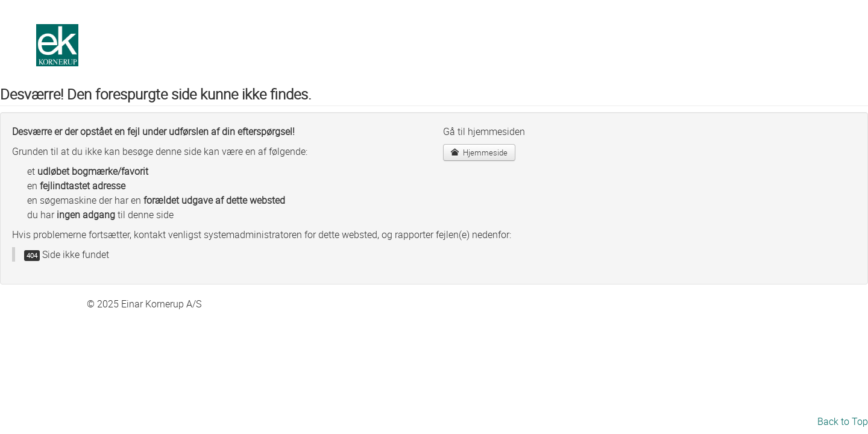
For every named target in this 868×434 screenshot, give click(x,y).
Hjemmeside (479, 153)
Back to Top (843, 421)
